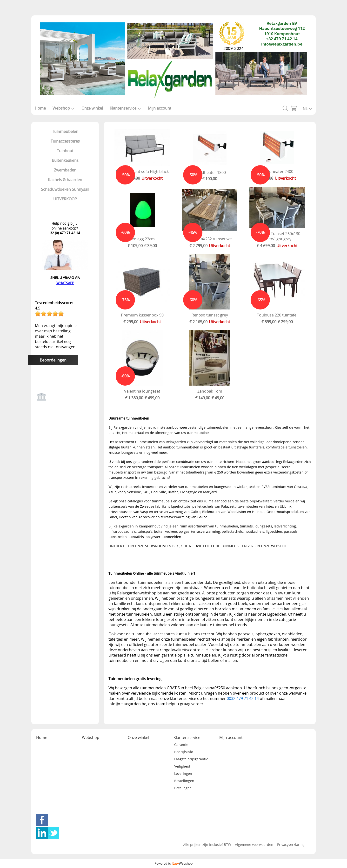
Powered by (173, 863)
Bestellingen (184, 781)
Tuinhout (65, 151)
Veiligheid (182, 766)
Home (40, 108)
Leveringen (183, 773)
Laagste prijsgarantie (191, 759)
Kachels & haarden (65, 180)
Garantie (181, 745)
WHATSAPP (65, 283)
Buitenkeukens (65, 160)
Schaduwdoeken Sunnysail (65, 189)
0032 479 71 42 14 (243, 698)
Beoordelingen (53, 360)
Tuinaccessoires (65, 141)
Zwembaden (65, 170)
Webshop (64, 108)
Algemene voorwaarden (254, 845)
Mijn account (160, 108)
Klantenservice (125, 108)
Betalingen (183, 788)
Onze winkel (92, 108)
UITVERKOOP (65, 199)
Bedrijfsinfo (184, 752)
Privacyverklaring (291, 845)
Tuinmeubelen (65, 132)
